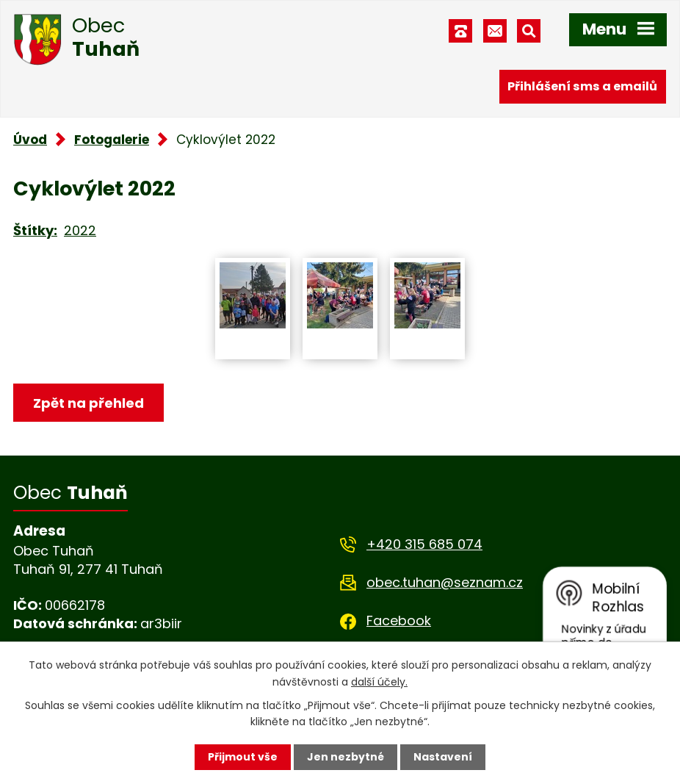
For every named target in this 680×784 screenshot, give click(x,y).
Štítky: (35, 230)
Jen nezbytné (346, 757)
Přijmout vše (243, 757)
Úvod (30, 140)
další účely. (379, 681)
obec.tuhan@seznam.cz (445, 582)
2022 (80, 230)
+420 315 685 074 (424, 544)
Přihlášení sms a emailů (582, 86)
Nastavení (443, 757)
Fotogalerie (112, 140)
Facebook (399, 621)
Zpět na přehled (88, 403)
